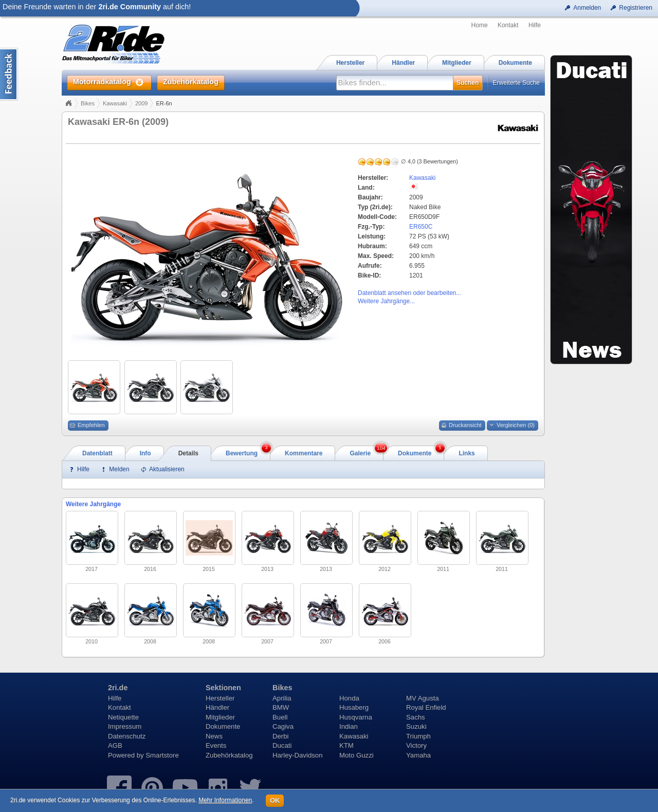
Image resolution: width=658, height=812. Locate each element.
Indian (349, 726)
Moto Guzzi (357, 755)
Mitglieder (220, 717)
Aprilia (282, 698)
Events (216, 745)
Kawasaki (115, 103)
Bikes (88, 103)
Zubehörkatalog (229, 755)
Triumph (418, 736)
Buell (280, 717)
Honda (349, 698)
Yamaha (418, 755)
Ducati (282, 745)
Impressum (125, 726)
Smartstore (162, 755)
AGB (115, 745)
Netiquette (123, 717)
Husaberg (354, 707)
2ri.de (118, 688)
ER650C (421, 227)
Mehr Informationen (225, 800)
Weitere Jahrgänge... (386, 301)
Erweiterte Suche (516, 83)
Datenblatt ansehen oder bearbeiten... (409, 293)
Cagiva (283, 726)
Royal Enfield (426, 707)
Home (480, 25)
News (214, 736)
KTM (346, 745)
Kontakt (508, 25)
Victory (416, 745)
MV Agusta (423, 698)
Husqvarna (356, 717)
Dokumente (223, 726)
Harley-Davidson (297, 755)
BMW (281, 707)
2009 (141, 103)
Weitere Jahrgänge (93, 504)
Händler (217, 707)
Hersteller (220, 698)
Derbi (281, 736)
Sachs (416, 717)
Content (9, 74)
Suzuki (416, 726)
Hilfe (535, 25)
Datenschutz (127, 736)
